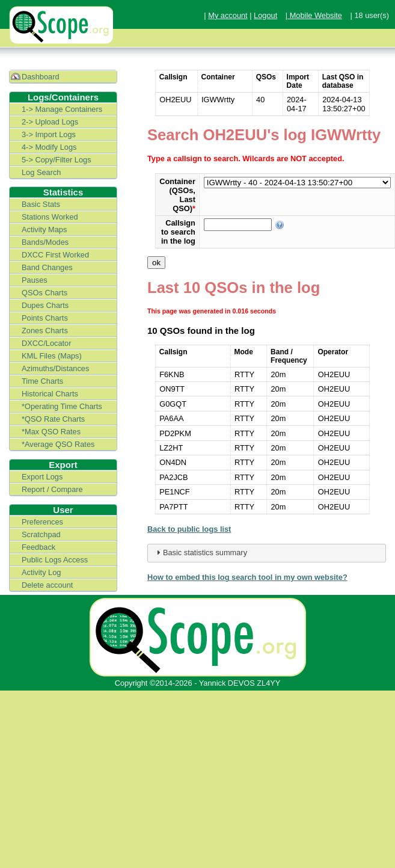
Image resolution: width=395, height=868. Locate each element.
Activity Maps (44, 229)
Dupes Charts (45, 305)
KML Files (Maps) (52, 356)
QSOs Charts (44, 293)
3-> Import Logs (49, 134)
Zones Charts (45, 331)
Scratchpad (41, 534)
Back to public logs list (189, 529)
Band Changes (47, 267)
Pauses (35, 280)
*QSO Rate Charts (53, 419)
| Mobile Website (314, 15)
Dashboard (41, 77)
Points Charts (45, 318)
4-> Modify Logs (49, 147)
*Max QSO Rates (51, 432)
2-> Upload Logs (50, 122)
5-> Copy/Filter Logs (57, 160)
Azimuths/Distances (55, 368)
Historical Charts (50, 394)
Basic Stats (41, 204)
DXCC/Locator (47, 343)
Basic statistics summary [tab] (200, 552)
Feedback (38, 547)
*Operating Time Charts (62, 406)
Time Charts (42, 381)
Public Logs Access (55, 560)
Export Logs (42, 477)
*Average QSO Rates (58, 444)
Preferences (42, 522)
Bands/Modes (45, 242)
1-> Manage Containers (62, 109)
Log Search (41, 172)
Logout (265, 15)
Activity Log (41, 572)
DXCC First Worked (55, 255)
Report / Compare (52, 489)
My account (228, 15)
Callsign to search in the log (178, 232)
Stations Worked (50, 217)
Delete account (47, 585)
